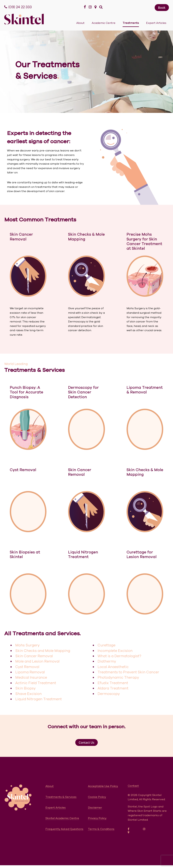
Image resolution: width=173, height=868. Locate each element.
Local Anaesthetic (113, 667)
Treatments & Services (61, 797)
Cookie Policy (97, 797)
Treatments (131, 23)
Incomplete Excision (115, 651)
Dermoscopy (109, 694)
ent (125, 683)
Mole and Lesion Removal (37, 661)
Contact (133, 786)
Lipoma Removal (30, 672)
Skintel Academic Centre (62, 818)
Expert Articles (156, 23)
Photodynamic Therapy (118, 678)
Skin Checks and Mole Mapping (43, 651)
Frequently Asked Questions (64, 829)
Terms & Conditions (101, 829)
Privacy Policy (97, 818)
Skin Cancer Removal (34, 656)
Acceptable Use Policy (103, 786)
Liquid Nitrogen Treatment (38, 699)
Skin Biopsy (25, 688)
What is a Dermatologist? (119, 656)
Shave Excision (28, 694)
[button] (162, 8)
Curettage (106, 645)
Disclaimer (95, 808)
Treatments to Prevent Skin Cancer (128, 672)
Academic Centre (104, 23)
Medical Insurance (31, 678)
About (80, 23)
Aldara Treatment (113, 688)
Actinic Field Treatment (36, 683)
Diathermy (107, 661)
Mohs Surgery (27, 645)
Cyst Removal (27, 667)
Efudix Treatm (110, 683)
